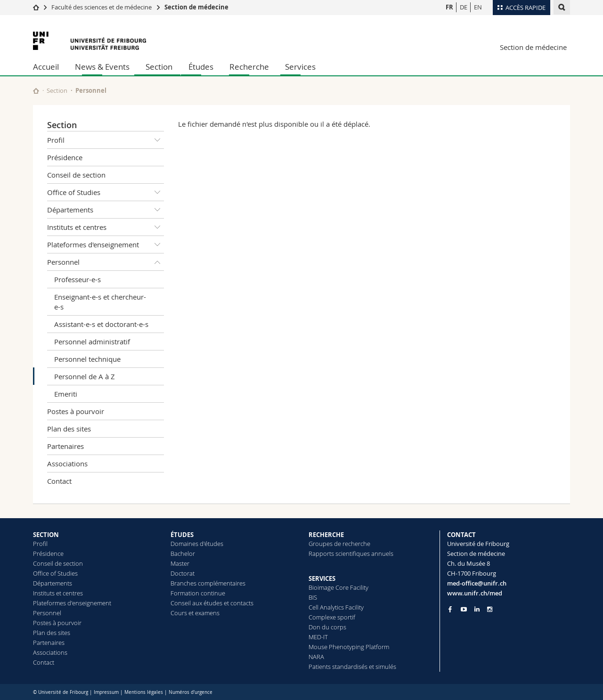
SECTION (46, 535)
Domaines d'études (197, 544)
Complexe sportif (332, 617)
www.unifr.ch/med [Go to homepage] (475, 593)
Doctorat (183, 573)
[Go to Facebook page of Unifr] (450, 609)
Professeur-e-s (77, 279)
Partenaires (65, 446)
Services (300, 67)
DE (464, 7)
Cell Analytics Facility (336, 607)
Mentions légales (144, 692)
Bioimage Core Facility (338, 587)
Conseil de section (76, 175)
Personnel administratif (92, 342)
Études (201, 67)
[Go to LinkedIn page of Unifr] (477, 609)
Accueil (46, 67)
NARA (316, 657)
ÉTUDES (182, 535)
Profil (106, 140)
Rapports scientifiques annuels (351, 553)
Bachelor (183, 553)
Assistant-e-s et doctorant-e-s (101, 324)
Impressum (106, 692)
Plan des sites (69, 429)
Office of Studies (106, 192)
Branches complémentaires (208, 583)
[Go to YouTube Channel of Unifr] (464, 609)
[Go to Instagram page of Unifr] (490, 609)
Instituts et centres (106, 227)
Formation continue (198, 593)
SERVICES (322, 578)
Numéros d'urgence (191, 692)
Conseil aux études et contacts (212, 603)
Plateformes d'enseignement (106, 244)
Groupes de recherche (339, 544)
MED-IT (318, 637)
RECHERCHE (326, 535)
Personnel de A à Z (85, 376)
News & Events (102, 67)
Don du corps (327, 627)
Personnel (91, 90)
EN (478, 7)
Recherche (249, 67)
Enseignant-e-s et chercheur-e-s (100, 302)
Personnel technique (87, 359)
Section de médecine (196, 7)
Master (180, 563)
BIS (313, 597)
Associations (67, 464)
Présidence (65, 157)
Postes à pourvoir (76, 411)
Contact (59, 481)
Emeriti (66, 394)
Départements (106, 210)
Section (159, 67)
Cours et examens (195, 613)
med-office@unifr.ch (477, 583)
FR (449, 7)
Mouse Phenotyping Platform (349, 647)
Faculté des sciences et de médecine (102, 7)
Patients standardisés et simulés (352, 667)
